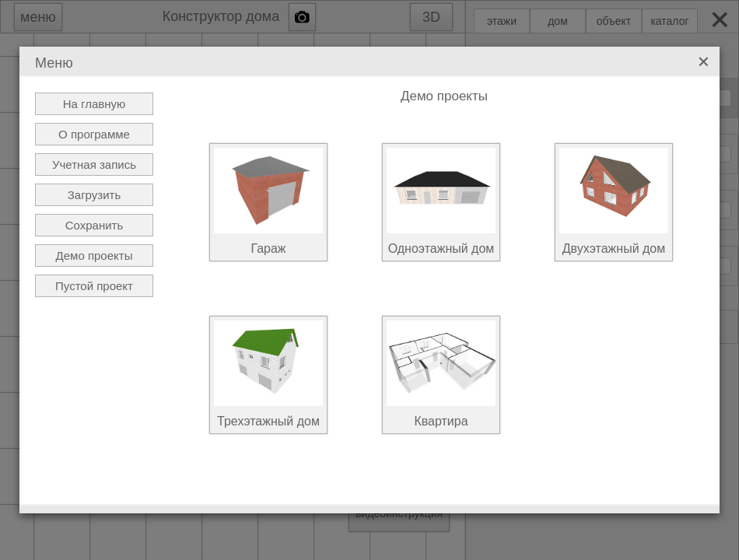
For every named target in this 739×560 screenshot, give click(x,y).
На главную (95, 104)
